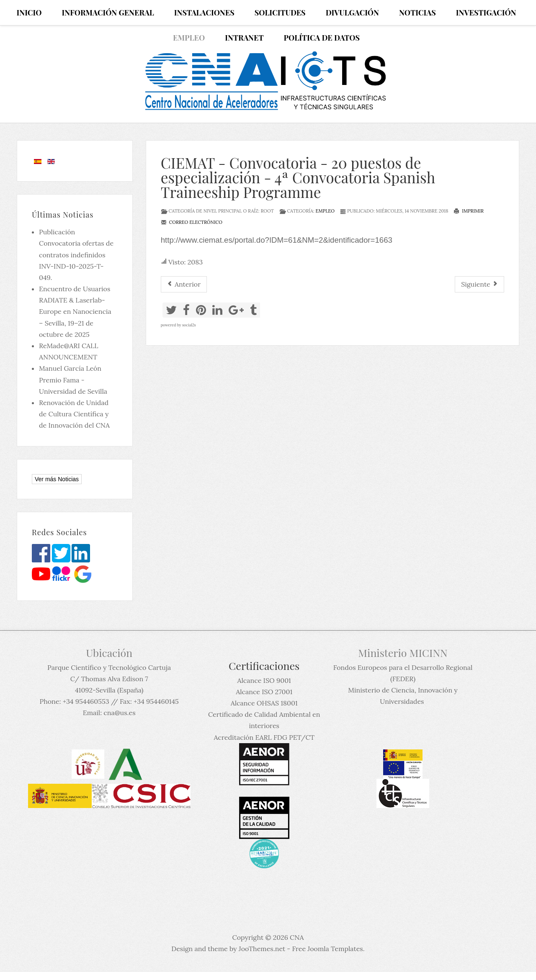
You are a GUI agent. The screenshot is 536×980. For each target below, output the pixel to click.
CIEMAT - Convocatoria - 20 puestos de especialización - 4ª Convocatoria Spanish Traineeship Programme (298, 177)
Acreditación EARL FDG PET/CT (264, 737)
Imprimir (469, 211)
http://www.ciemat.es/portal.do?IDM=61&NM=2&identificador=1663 (277, 240)
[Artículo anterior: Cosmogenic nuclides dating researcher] (184, 284)
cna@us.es (119, 713)
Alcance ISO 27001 (264, 692)
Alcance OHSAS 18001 (264, 703)
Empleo (325, 211)
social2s (189, 325)
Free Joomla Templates (327, 949)
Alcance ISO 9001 (264, 680)
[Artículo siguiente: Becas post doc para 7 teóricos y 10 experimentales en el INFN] (479, 284)
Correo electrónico (192, 222)
